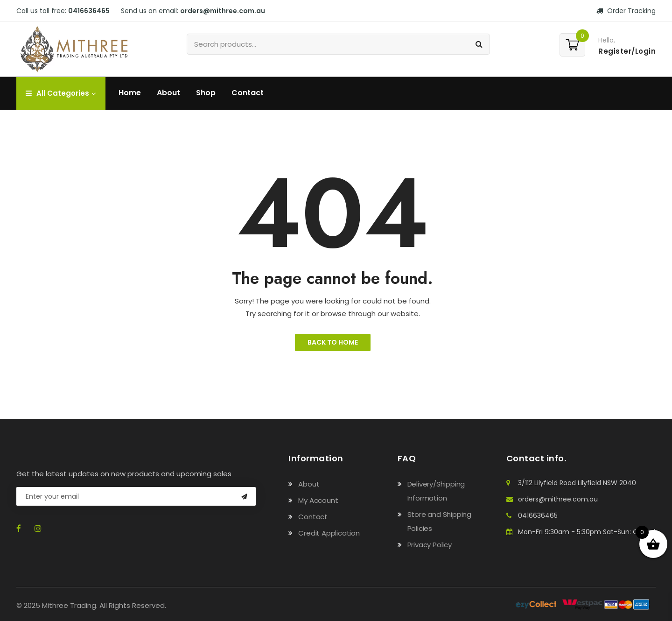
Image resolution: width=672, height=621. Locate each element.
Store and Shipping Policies (439, 521)
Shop (206, 93)
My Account (318, 500)
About (168, 93)
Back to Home (333, 342)
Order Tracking (626, 11)
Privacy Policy (430, 545)
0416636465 (89, 11)
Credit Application (329, 533)
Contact (248, 93)
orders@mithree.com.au (223, 11)
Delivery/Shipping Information (436, 491)
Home (130, 93)
